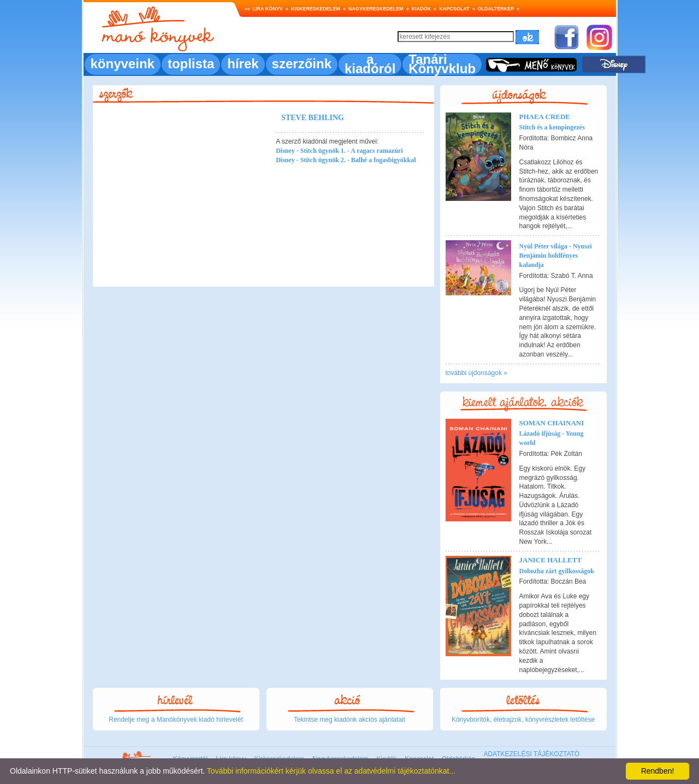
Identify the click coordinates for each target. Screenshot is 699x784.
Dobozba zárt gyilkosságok (557, 571)
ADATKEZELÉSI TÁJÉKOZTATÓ (531, 754)
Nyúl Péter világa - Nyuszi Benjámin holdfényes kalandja (556, 256)
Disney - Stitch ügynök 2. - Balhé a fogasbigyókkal (346, 160)
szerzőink (302, 64)
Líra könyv (268, 9)
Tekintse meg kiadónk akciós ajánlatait (349, 720)
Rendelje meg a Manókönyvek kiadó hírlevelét (176, 720)
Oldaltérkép (496, 9)
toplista (191, 64)
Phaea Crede (545, 117)
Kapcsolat (454, 9)
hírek (243, 64)
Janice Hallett (551, 560)
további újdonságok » (476, 373)
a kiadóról (370, 64)
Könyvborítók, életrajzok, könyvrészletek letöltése (523, 720)
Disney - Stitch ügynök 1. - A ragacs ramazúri (339, 151)
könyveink (123, 64)
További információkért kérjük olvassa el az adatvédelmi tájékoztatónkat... (331, 771)
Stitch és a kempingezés (552, 127)
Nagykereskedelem (376, 9)
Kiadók (422, 9)
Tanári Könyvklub (442, 64)
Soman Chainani (552, 423)
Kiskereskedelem (316, 9)
